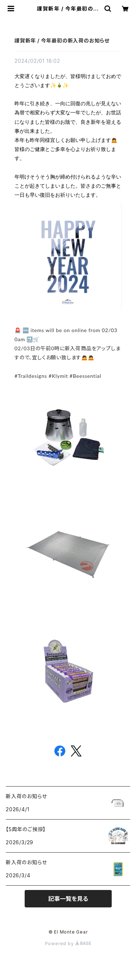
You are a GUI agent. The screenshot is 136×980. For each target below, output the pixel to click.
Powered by (68, 944)
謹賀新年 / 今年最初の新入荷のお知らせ (62, 40)
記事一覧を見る (68, 899)
